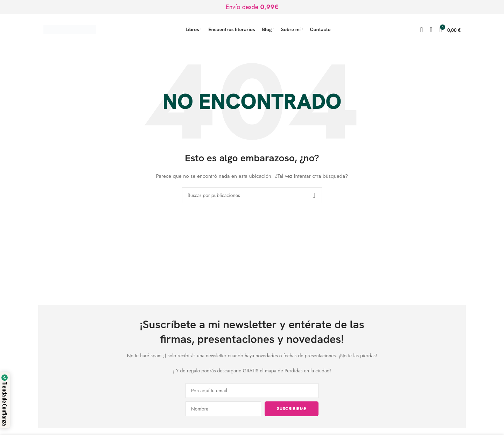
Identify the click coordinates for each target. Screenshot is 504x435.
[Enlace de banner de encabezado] (252, 7)
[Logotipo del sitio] (70, 29)
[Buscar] (422, 30)
